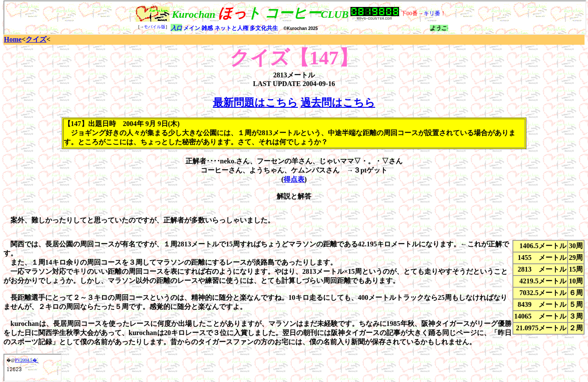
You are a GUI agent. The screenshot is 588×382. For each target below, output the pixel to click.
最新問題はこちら (255, 103)
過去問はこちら (338, 103)
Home (13, 39)
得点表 (294, 179)
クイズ (36, 39)
